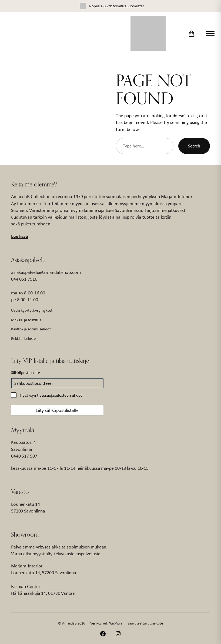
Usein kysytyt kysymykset (32, 310)
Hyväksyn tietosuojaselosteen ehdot (51, 395)
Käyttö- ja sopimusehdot (31, 329)
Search (194, 146)
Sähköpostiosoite (26, 372)
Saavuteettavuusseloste (145, 623)
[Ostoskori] (191, 34)
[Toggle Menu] (210, 33)
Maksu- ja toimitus (26, 320)
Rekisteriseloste (23, 338)
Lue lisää (20, 236)
